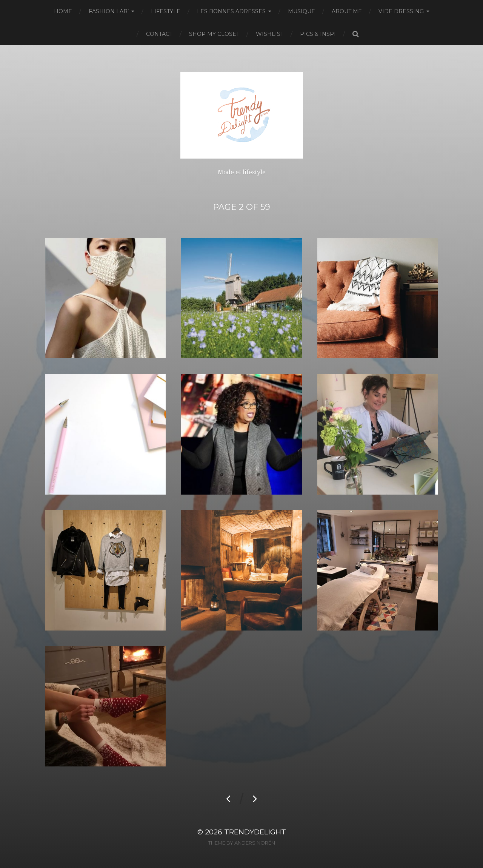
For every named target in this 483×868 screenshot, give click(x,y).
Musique (301, 11)
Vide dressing (401, 11)
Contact (159, 34)
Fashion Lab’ (109, 11)
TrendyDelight (255, 832)
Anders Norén (255, 843)
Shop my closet (214, 34)
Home (63, 11)
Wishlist (270, 34)
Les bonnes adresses (231, 11)
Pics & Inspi (318, 34)
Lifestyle (166, 11)
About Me (347, 11)
